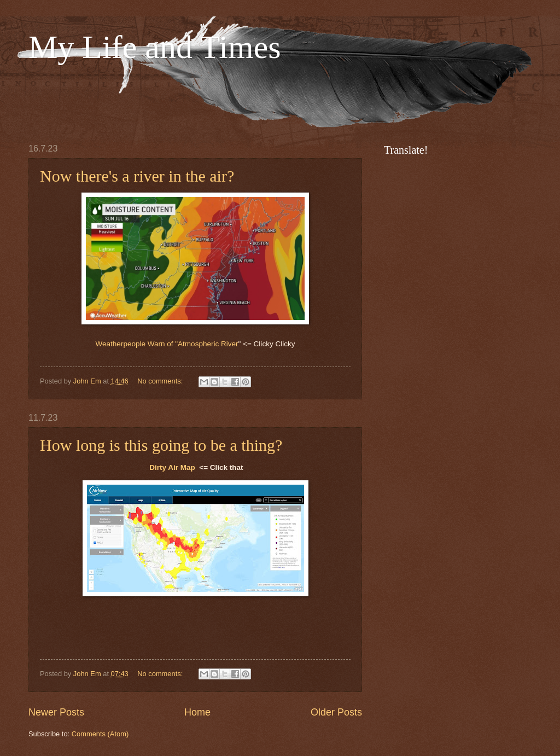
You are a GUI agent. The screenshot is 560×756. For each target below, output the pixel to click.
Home (197, 712)
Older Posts (336, 712)
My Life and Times (155, 47)
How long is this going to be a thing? (161, 445)
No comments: (161, 381)
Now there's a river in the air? (137, 176)
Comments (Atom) (100, 734)
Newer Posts (56, 712)
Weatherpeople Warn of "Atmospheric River (167, 344)
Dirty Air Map (172, 467)
